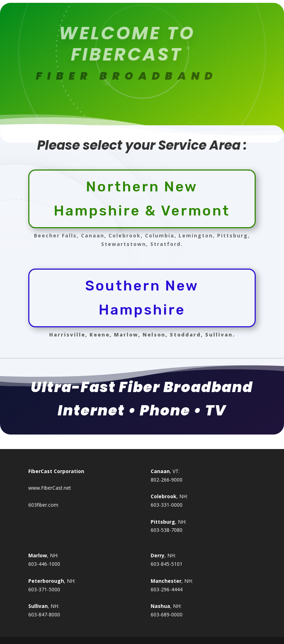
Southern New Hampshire (142, 298)
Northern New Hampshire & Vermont (142, 199)
